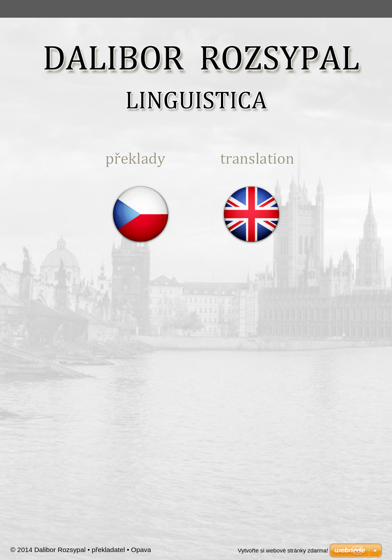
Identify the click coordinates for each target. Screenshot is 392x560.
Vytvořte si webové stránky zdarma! (283, 550)
